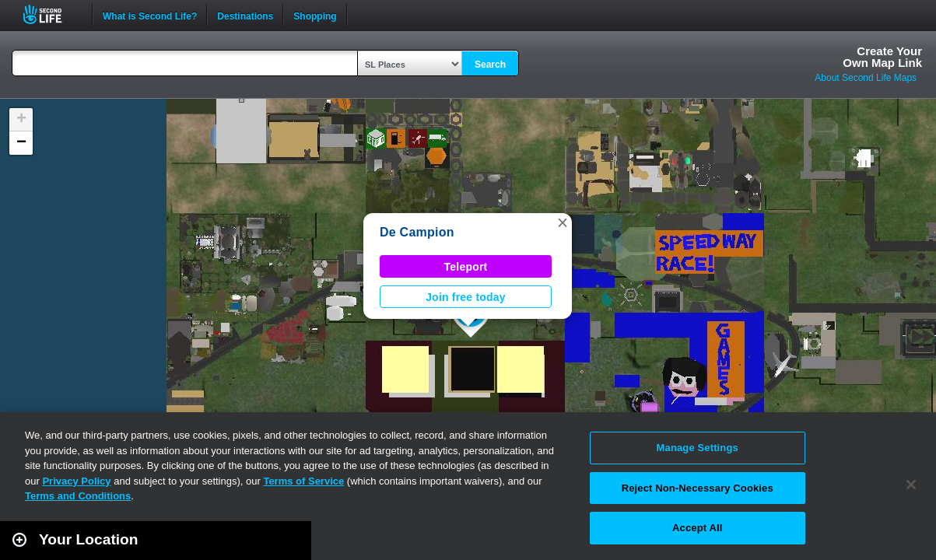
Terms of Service (303, 481)
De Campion (417, 232)
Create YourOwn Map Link (882, 57)
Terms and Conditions (78, 496)
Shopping (315, 15)
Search (490, 65)
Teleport (466, 267)
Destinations (245, 15)
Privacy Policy (76, 481)
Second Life (51, 14)
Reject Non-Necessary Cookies (698, 488)
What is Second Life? (150, 15)
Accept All (697, 528)
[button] (563, 222)
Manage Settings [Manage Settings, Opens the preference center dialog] (698, 448)
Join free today (466, 297)
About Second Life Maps (866, 78)
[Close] (911, 485)
